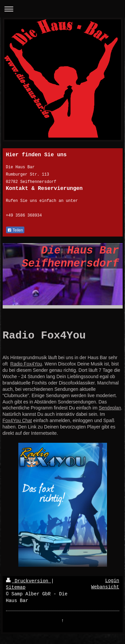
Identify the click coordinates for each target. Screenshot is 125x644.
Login (112, 581)
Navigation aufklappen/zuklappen (62, 9)
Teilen (15, 230)
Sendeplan (110, 408)
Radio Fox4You (26, 364)
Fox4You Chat (17, 420)
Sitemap (16, 587)
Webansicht (105, 587)
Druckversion (29, 581)
